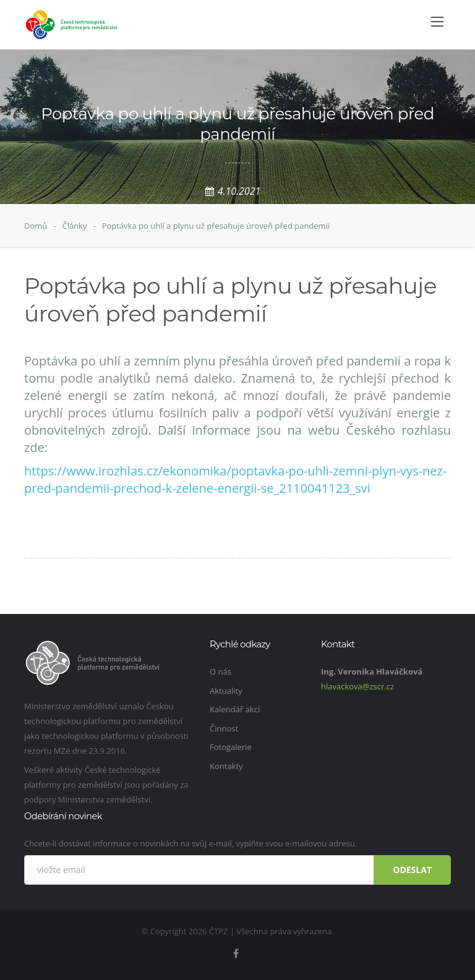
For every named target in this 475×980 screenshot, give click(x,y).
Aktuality (226, 691)
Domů (36, 226)
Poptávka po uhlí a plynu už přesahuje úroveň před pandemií (216, 226)
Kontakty (226, 766)
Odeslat (412, 870)
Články (74, 226)
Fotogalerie (231, 747)
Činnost (224, 728)
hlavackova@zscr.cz (357, 686)
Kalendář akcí (235, 709)
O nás (220, 671)
